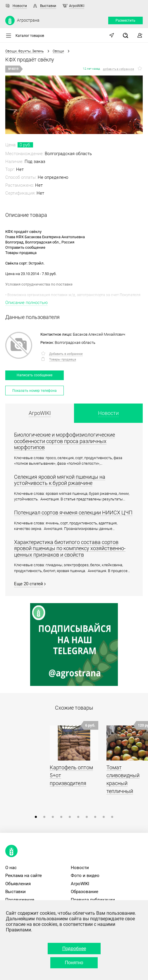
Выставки (48, 6)
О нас (11, 868)
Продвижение (20, 900)
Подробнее (74, 949)
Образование (85, 892)
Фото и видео (85, 876)
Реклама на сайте (24, 876)
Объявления (18, 884)
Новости (20, 6)
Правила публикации (93, 900)
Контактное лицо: (56, 334)
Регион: (47, 343)
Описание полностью (26, 303)
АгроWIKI (77, 6)
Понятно (74, 963)
